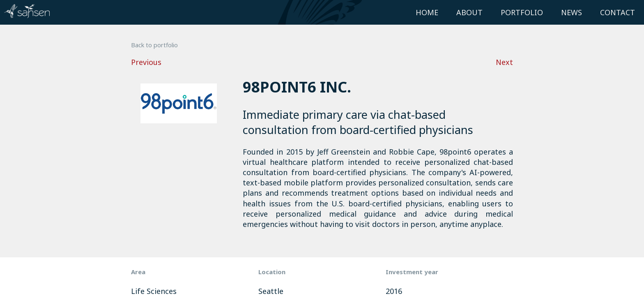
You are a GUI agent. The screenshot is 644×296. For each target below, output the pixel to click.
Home (427, 12)
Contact (618, 12)
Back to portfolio (154, 45)
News (572, 12)
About (469, 12)
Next (504, 62)
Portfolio (522, 12)
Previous (146, 62)
